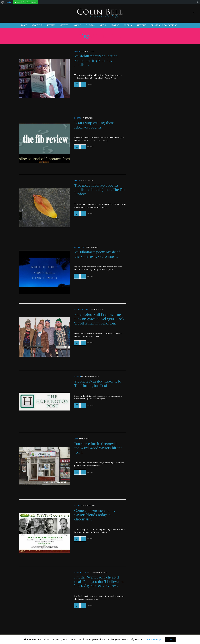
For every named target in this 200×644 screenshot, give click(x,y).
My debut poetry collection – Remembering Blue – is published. (97, 60)
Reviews (141, 25)
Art (102, 25)
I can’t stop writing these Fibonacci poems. (94, 125)
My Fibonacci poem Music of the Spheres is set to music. (97, 254)
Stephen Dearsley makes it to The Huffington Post (98, 383)
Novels (77, 25)
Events (51, 25)
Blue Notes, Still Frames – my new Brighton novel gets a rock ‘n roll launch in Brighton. (99, 319)
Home (24, 25)
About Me (37, 25)
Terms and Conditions (164, 25)
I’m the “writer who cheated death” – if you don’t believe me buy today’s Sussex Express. (99, 581)
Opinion (91, 25)
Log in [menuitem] (8, 2)
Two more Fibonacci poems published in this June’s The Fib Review (100, 189)
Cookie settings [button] (153, 639)
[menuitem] (2, 2)
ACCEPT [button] (170, 639)
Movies (64, 25)
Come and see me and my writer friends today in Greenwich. (95, 515)
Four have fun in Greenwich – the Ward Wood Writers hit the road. (98, 448)
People (115, 25)
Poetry (128, 25)
